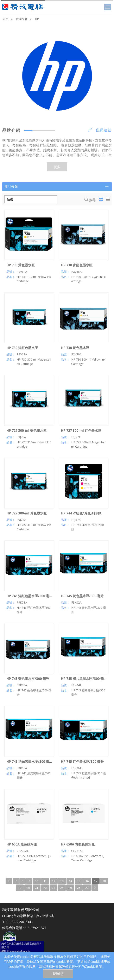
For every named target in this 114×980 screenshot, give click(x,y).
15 (79, 881)
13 (62, 881)
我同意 (58, 973)
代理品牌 (22, 19)
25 (70, 888)
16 (87, 881)
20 (28, 888)
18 (104, 881)
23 (53, 888)
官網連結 (100, 130)
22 (45, 888)
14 (70, 881)
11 (45, 881)
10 (37, 881)
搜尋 (90, 200)
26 (79, 888)
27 (87, 888)
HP (37, 19)
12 (54, 881)
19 (20, 888)
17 (96, 881)
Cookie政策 (94, 967)
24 (62, 888)
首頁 (6, 19)
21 (37, 888)
